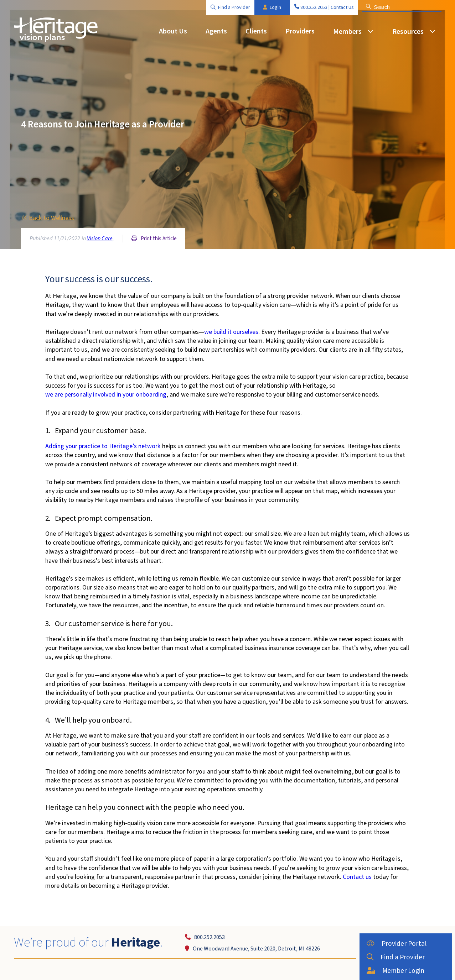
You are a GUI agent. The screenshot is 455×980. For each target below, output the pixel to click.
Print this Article (154, 239)
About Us (173, 31)
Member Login (392, 968)
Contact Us (342, 7)
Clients (256, 31)
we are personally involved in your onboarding (106, 395)
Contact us (357, 877)
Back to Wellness (48, 218)
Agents (216, 31)
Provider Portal (392, 943)
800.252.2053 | (312, 7)
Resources (408, 32)
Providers (300, 31)
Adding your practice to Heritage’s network (103, 446)
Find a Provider (230, 7)
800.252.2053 (205, 937)
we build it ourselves (231, 332)
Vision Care (100, 239)
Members (347, 32)
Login (272, 7)
